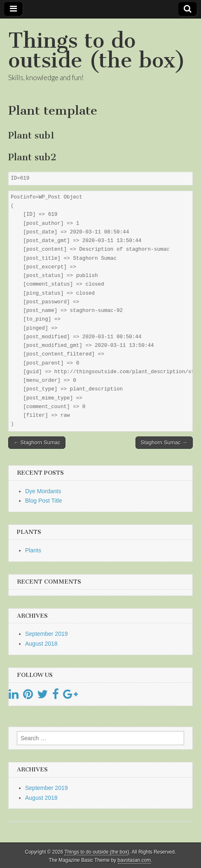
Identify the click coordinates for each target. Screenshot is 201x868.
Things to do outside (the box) (97, 50)
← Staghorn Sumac (37, 442)
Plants (33, 550)
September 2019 (47, 634)
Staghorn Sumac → (164, 442)
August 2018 (41, 644)
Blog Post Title (44, 501)
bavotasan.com (134, 860)
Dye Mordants (43, 491)
